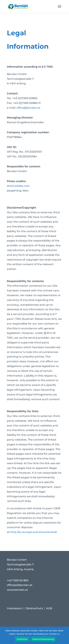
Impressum (15, 608)
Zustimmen (22, 639)
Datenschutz (34, 608)
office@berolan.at (28, 108)
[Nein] (65, 635)
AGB (49, 608)
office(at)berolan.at (20, 585)
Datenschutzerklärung (43, 639)
